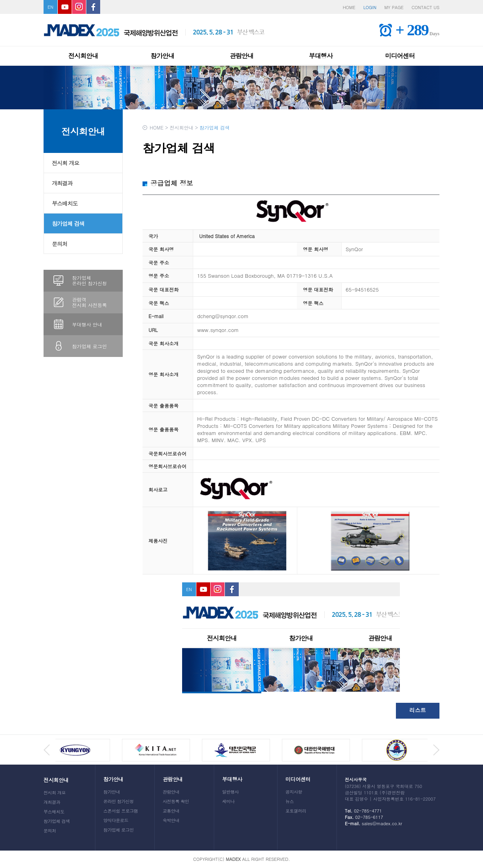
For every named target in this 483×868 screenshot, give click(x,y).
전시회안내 (83, 56)
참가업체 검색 (68, 223)
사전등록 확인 (176, 801)
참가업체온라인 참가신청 (89, 280)
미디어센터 (400, 56)
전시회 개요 (66, 163)
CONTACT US (425, 7)
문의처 (60, 244)
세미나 (228, 801)
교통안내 (171, 811)
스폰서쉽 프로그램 (121, 811)
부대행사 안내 (87, 324)
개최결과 (62, 183)
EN (50, 7)
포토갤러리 (296, 811)
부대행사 (321, 56)
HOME (349, 7)
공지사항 (294, 792)
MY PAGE (394, 7)
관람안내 (241, 56)
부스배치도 (65, 203)
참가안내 (162, 56)
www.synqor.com (218, 330)
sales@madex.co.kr (382, 823)
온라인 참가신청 (119, 801)
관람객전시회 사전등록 (89, 302)
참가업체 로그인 (89, 346)
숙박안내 (171, 820)
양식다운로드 (116, 820)
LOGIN (370, 7)
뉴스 (290, 801)
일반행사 (230, 792)
